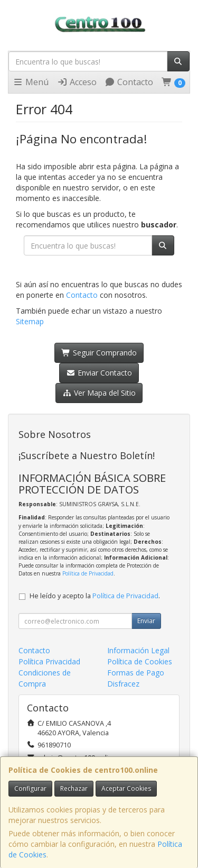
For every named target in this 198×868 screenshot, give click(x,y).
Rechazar (74, 788)
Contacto (129, 82)
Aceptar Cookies (126, 788)
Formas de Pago (136, 673)
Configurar (30, 788)
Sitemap (30, 321)
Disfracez (123, 684)
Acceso (77, 82)
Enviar (146, 621)
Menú (31, 82)
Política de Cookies (140, 661)
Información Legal (138, 650)
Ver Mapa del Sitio (99, 393)
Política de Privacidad (88, 573)
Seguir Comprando (99, 353)
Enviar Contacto (99, 373)
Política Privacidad (49, 661)
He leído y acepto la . (95, 596)
